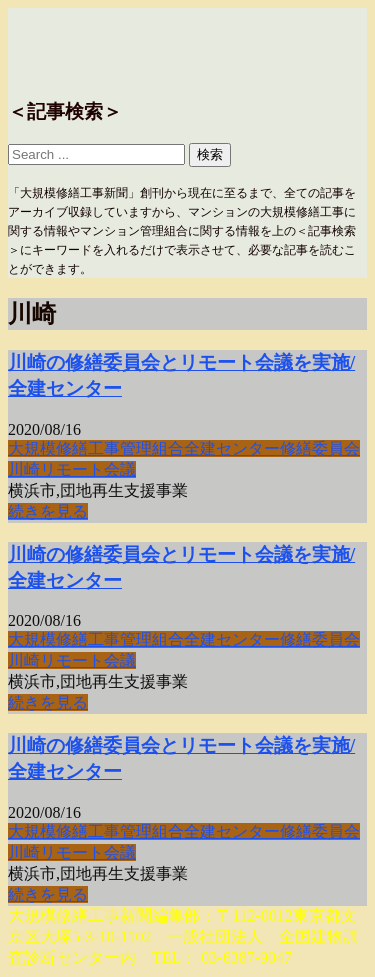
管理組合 (152, 448)
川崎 (24, 469)
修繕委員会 (320, 448)
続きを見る (48, 511)
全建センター (232, 448)
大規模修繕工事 (64, 448)
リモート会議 (88, 469)
